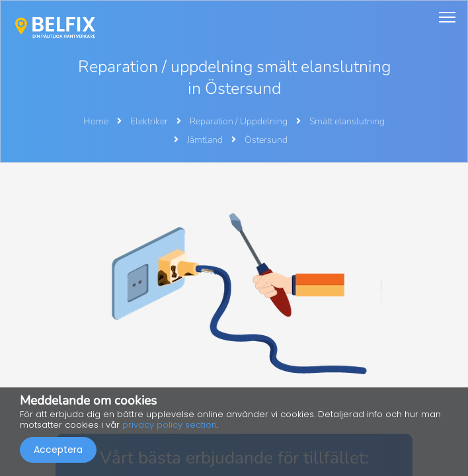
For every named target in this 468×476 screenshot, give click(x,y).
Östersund (266, 140)
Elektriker (150, 121)
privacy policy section (170, 425)
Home (96, 121)
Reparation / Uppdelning (240, 121)
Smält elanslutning (347, 121)
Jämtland (206, 140)
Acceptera (58, 450)
